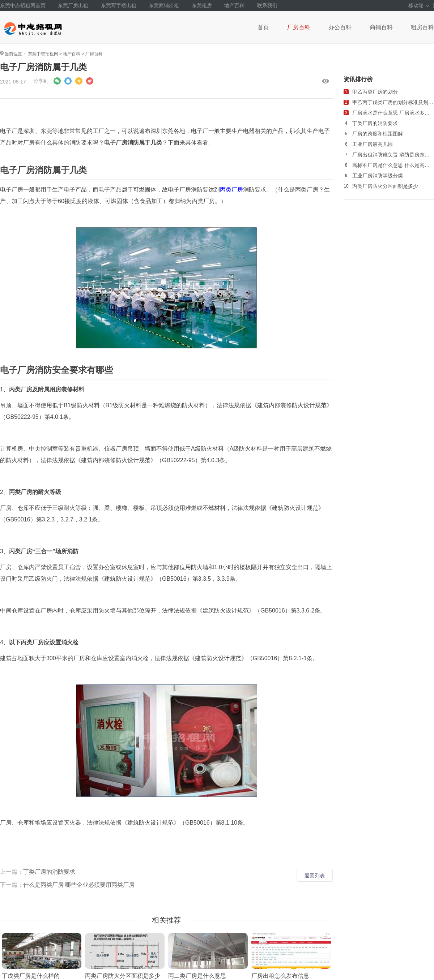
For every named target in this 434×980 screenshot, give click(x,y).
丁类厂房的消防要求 (49, 872)
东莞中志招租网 (43, 54)
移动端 (419, 5)
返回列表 (315, 876)
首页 (263, 27)
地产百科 (234, 5)
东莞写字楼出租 (119, 5)
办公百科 (340, 27)
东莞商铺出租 (164, 5)
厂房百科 (299, 27)
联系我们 (267, 5)
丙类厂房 (231, 190)
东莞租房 (202, 5)
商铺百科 (381, 27)
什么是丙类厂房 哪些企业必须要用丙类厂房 (79, 885)
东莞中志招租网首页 (23, 5)
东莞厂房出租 (73, 5)
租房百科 (422, 27)
